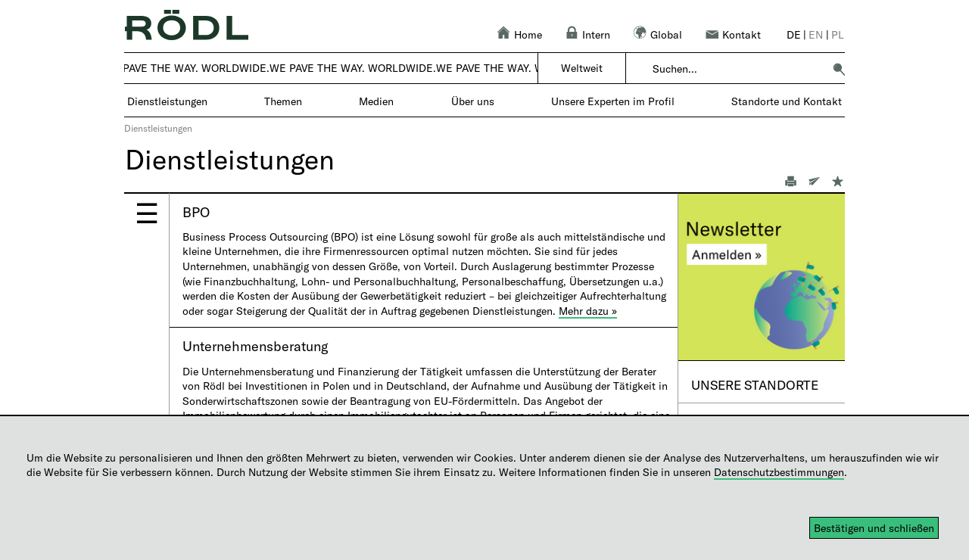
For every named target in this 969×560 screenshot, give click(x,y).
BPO (196, 212)
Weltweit (582, 68)
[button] (839, 69)
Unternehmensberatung (255, 346)
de (794, 34)
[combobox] (738, 69)
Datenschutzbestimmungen (779, 472)
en (816, 34)
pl (838, 34)
